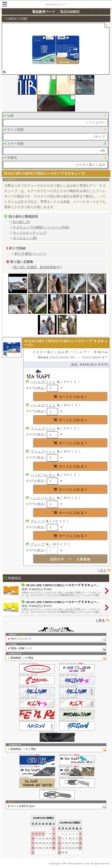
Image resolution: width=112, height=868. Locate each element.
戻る (105, 570)
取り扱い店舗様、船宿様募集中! (37, 267)
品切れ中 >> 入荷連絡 (70, 559)
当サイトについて (57, 639)
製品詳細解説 (70, 12)
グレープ (38, 521)
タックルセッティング (29, 233)
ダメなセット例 (24, 238)
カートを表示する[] (57, 806)
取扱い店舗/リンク (57, 648)
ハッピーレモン (43, 475)
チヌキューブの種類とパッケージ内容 (41, 227)
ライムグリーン (43, 428)
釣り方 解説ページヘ (30, 254)
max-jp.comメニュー (56, 4)
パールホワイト (43, 382)
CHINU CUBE (17, 19)
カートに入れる (70, 397)
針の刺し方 (21, 222)
